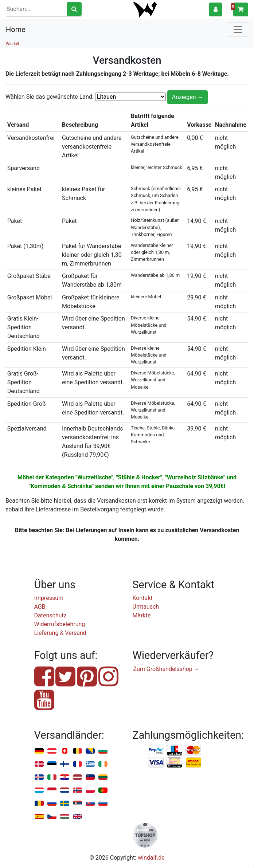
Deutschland (39, 751)
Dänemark (39, 764)
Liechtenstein (90, 777)
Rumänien (39, 804)
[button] (216, 9)
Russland (52, 804)
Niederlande (65, 791)
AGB (40, 607)
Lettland (77, 777)
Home (16, 30)
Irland (103, 764)
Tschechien (52, 817)
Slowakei (90, 804)
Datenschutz (50, 615)
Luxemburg (39, 791)
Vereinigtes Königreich (77, 817)
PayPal (156, 750)
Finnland (65, 764)
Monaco (52, 791)
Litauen (103, 777)
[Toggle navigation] (238, 30)
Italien (52, 777)
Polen (90, 791)
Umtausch (146, 607)
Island (39, 777)
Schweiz (65, 751)
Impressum (49, 598)
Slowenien (103, 804)
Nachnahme (194, 763)
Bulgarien (103, 751)
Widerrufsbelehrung (60, 624)
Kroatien (65, 777)
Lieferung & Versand (60, 633)
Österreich (52, 751)
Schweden (65, 804)
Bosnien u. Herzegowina (90, 751)
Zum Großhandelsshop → (167, 669)
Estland (52, 764)
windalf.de (151, 858)
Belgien (77, 751)
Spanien (39, 817)
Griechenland (90, 764)
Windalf (13, 44)
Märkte (142, 615)
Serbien (77, 804)
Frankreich (77, 764)
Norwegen (77, 791)
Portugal (103, 791)
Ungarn (65, 817)
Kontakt (143, 598)
